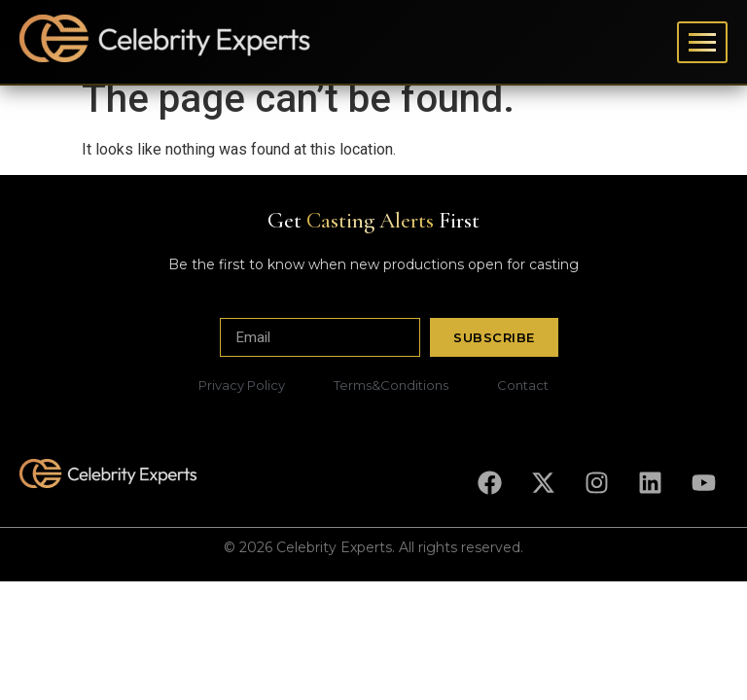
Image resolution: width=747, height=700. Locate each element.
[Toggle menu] (702, 42)
